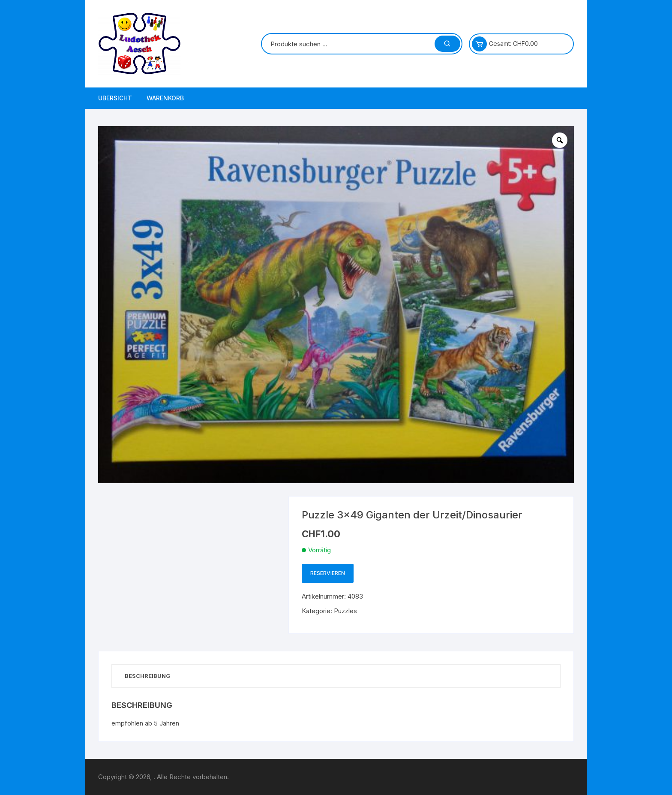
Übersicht (115, 98)
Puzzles (345, 611)
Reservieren (328, 573)
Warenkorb (165, 98)
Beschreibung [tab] (148, 676)
